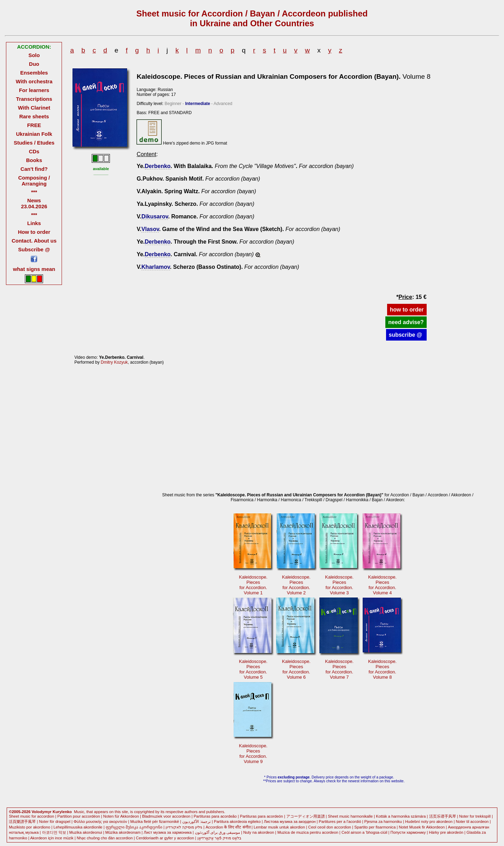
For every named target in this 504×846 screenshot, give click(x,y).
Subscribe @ (34, 249)
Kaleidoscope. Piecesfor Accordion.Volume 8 (382, 669)
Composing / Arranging (34, 181)
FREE (34, 125)
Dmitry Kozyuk (114, 362)
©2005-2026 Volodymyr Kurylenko (40, 812)
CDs (34, 151)
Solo (34, 55)
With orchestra (34, 81)
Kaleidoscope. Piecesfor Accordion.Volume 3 (339, 585)
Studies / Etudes (34, 143)
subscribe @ (406, 335)
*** (34, 192)
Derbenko (158, 166)
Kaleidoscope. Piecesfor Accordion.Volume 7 (339, 669)
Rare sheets (34, 116)
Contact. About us (34, 241)
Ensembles (34, 73)
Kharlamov (156, 267)
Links (34, 223)
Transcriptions (34, 99)
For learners (34, 90)
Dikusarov (155, 216)
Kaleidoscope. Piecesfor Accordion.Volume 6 (296, 669)
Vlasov (150, 229)
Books (34, 160)
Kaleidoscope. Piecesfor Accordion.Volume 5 (253, 669)
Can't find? (34, 169)
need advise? (406, 322)
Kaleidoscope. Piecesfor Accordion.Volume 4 (382, 585)
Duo (34, 64)
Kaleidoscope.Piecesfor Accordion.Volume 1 (253, 585)
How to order (34, 232)
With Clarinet (34, 108)
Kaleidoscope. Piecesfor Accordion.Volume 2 (296, 585)
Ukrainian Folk (34, 134)
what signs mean (34, 269)
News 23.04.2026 (34, 203)
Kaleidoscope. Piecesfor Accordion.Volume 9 (253, 754)
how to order (407, 310)
